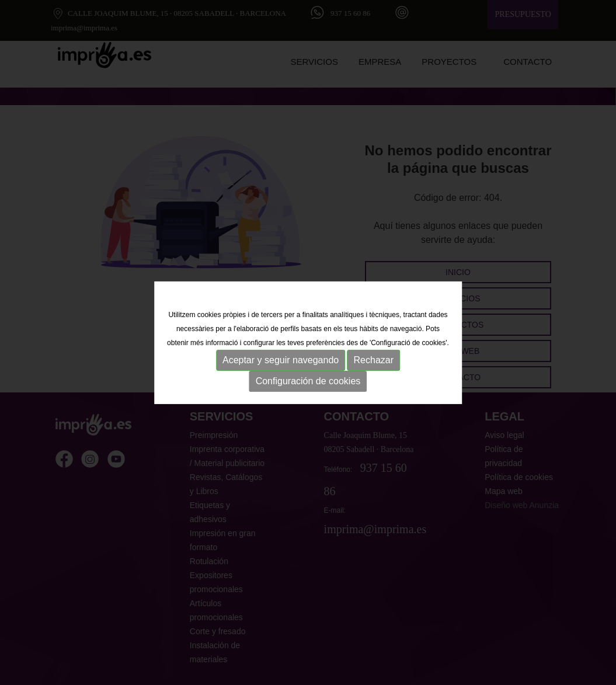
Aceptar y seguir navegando (281, 360)
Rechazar (374, 360)
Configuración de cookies (308, 381)
